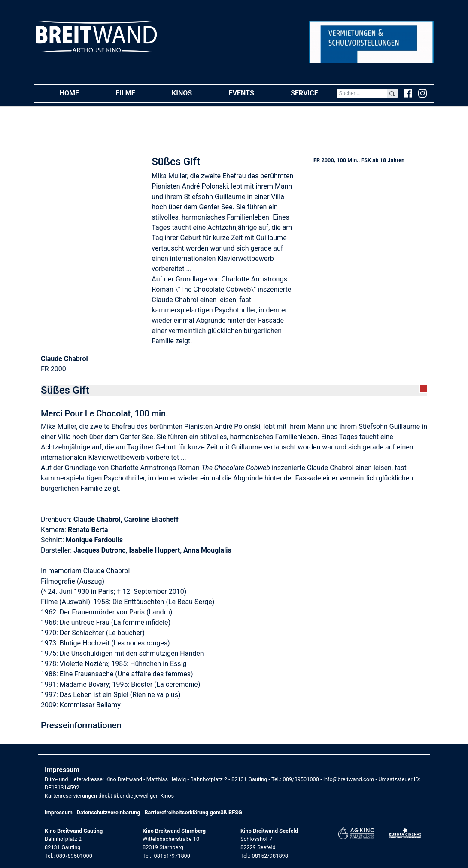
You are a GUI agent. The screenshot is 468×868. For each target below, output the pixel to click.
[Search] (362, 93)
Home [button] (79, 93)
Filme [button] (135, 93)
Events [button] (251, 93)
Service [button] (313, 93)
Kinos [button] (191, 93)
